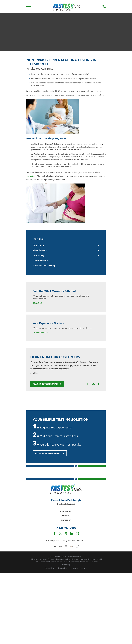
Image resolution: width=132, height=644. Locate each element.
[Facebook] (55, 534)
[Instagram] (77, 534)
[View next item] (99, 384)
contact (30, 176)
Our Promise (40, 333)
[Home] (67, 7)
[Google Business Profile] (66, 534)
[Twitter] (60, 534)
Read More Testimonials (47, 384)
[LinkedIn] (72, 534)
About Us (39, 303)
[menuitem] (64, 245)
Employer (66, 516)
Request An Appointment (50, 453)
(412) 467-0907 (66, 528)
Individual (66, 511)
